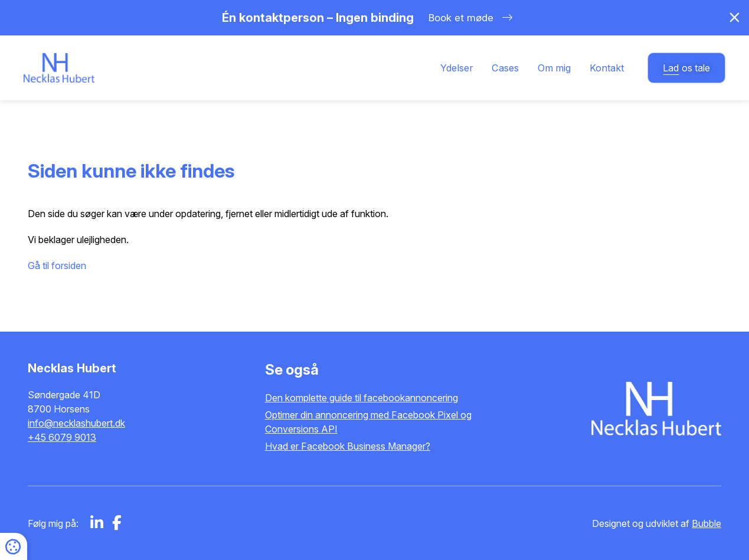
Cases (505, 68)
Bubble (707, 523)
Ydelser (457, 68)
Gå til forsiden (57, 266)
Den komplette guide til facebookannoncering (362, 398)
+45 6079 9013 (62, 437)
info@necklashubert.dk (76, 423)
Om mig (554, 68)
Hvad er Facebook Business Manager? (348, 446)
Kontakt (607, 68)
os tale (686, 68)
